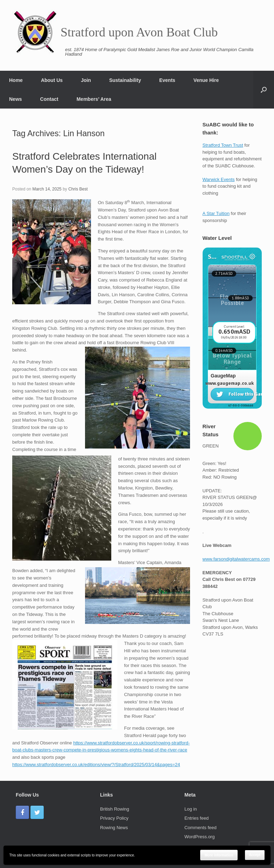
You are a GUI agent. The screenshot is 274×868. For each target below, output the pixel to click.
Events (167, 80)
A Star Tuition (216, 213)
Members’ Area (94, 99)
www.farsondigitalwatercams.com (236, 559)
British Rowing (115, 809)
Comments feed (201, 828)
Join (86, 80)
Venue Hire (206, 80)
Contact (49, 99)
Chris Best (78, 189)
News (16, 99)
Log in (191, 809)
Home (16, 80)
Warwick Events (219, 179)
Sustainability (125, 80)
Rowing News (114, 828)
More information (219, 855)
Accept (255, 855)
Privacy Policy (114, 818)
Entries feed (196, 818)
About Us (52, 80)
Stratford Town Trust (223, 145)
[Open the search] (264, 90)
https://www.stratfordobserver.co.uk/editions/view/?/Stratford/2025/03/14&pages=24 (96, 765)
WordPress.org (199, 837)
